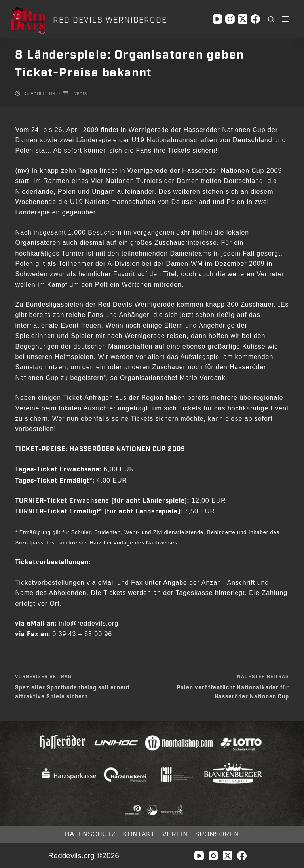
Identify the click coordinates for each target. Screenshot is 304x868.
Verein (175, 834)
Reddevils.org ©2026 (83, 856)
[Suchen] (271, 19)
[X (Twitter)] (243, 19)
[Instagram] (230, 19)
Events (79, 93)
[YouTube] (217, 19)
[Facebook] (255, 19)
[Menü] (285, 19)
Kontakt (139, 834)
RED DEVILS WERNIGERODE (110, 20)
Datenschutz (90, 834)
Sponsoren (217, 834)
